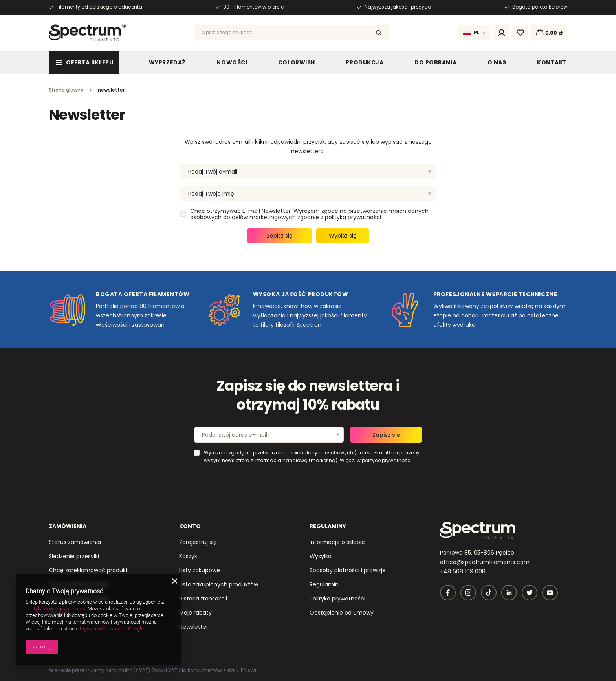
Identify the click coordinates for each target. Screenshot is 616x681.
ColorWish (297, 62)
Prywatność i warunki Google (112, 629)
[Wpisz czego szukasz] (292, 33)
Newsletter (194, 627)
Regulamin (324, 584)
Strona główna (66, 90)
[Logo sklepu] (87, 33)
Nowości (232, 62)
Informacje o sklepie (337, 542)
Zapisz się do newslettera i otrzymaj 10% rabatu (308, 396)
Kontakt (552, 62)
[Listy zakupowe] (520, 33)
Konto (190, 526)
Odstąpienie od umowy (342, 613)
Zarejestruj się (198, 542)
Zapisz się (280, 236)
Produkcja (365, 62)
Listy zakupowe (200, 570)
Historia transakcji (203, 599)
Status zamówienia (75, 542)
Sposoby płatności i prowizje (348, 570)
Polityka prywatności (337, 599)
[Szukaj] (379, 33)
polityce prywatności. (387, 460)
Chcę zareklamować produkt (88, 570)
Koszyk (188, 556)
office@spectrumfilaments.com (485, 562)
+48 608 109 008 (463, 571)
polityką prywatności (353, 217)
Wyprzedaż (167, 62)
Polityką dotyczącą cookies (55, 609)
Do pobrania (435, 62)
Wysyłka (321, 556)
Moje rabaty (195, 613)
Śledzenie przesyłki (74, 556)
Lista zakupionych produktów (219, 584)
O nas (497, 62)
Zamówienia (68, 526)
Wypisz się (343, 236)
